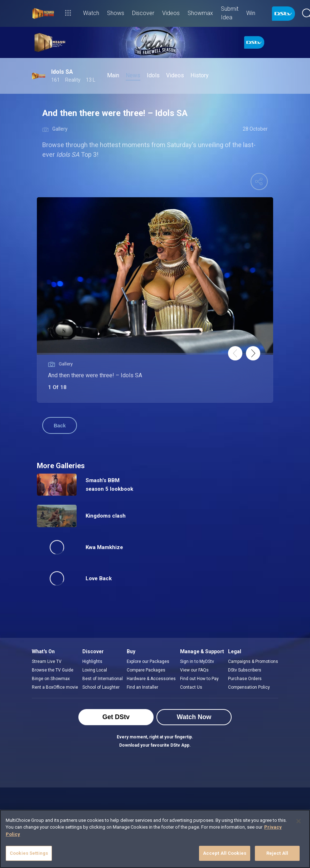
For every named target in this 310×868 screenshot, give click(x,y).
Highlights (92, 661)
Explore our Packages (148, 661)
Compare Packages (146, 670)
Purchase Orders (245, 679)
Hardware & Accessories (151, 679)
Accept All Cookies (225, 853)
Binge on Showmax (51, 679)
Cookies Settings (29, 853)
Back (60, 426)
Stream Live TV (47, 661)
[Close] (299, 821)
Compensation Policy (249, 687)
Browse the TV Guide (53, 670)
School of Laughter (101, 687)
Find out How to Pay (199, 679)
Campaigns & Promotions (253, 661)
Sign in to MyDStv (197, 661)
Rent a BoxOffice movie (55, 687)
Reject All (277, 853)
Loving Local (95, 670)
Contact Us (191, 687)
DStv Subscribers (245, 670)
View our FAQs (194, 670)
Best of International (103, 679)
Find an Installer (142, 687)
